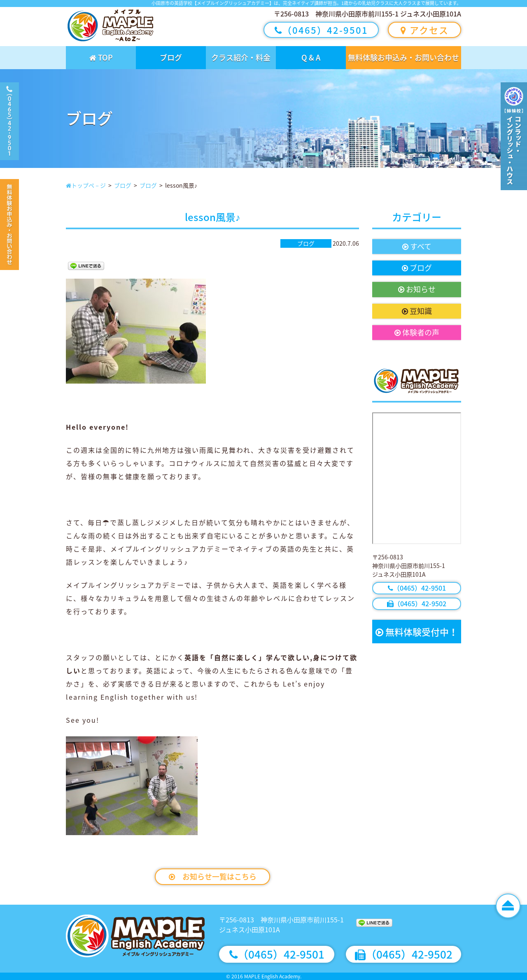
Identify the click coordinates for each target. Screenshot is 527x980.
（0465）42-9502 (417, 603)
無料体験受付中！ (417, 632)
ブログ (171, 57)
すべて (417, 246)
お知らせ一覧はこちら (213, 876)
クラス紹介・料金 (241, 57)
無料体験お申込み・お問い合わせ (403, 57)
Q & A (311, 57)
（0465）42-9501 (321, 30)
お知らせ (417, 289)
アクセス (425, 30)
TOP (101, 57)
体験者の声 (417, 332)
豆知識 (417, 311)
